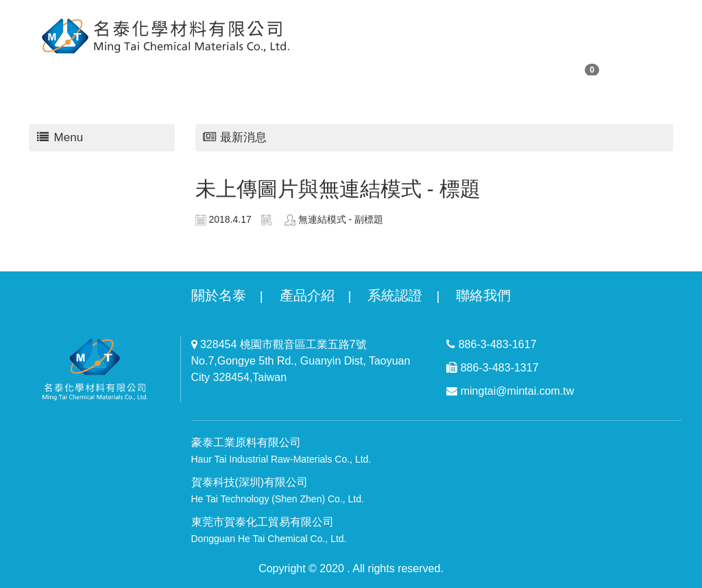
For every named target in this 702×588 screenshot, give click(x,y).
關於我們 (103, 68)
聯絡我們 (494, 68)
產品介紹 (307, 295)
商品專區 (360, 68)
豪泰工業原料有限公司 (281, 451)
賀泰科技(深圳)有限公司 (278, 490)
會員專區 (237, 68)
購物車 (569, 69)
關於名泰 (219, 295)
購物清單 (170, 68)
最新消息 (427, 68)
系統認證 (395, 295)
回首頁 (299, 68)
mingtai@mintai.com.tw (510, 391)
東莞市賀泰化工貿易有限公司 (269, 530)
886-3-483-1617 (491, 344)
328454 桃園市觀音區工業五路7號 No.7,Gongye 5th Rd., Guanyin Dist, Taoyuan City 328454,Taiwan (301, 361)
